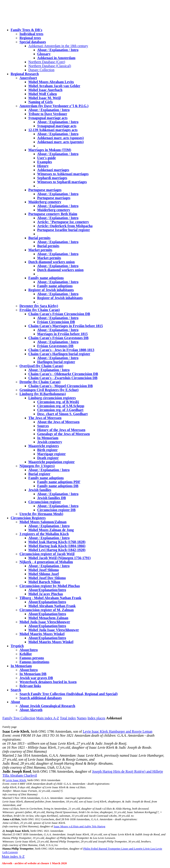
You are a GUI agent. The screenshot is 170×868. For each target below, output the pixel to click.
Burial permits (39, 238)
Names (82, 718)
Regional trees (30, 38)
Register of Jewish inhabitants (51, 290)
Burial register (39, 474)
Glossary (44, 54)
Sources (43, 426)
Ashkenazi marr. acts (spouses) (60, 138)
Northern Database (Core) (47, 62)
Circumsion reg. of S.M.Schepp (61, 406)
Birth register (47, 450)
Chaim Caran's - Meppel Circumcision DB (61, 386)
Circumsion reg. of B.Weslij (58, 402)
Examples (45, 162)
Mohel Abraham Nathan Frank (52, 606)
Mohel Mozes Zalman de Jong (51, 530)
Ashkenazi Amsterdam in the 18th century (58, 46)
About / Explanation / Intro (58, 50)
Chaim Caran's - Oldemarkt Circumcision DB (63, 374)
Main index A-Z (47, 718)
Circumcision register (45, 502)
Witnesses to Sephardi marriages (62, 182)
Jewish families (40, 490)
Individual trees (31, 34)
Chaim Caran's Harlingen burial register (59, 354)
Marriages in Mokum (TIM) (50, 150)
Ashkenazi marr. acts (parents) (60, 142)
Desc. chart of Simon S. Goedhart (62, 414)
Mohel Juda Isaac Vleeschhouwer (54, 630)
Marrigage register (51, 454)
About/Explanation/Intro (47, 590)
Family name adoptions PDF (59, 482)
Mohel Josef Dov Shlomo (47, 578)
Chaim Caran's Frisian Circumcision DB (59, 314)
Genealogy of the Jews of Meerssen (64, 434)
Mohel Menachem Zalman (48, 618)
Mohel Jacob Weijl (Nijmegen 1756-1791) (59, 558)
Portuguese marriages (45, 190)
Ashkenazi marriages (53, 170)
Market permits (40, 250)
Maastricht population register (51, 462)
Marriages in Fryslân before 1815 (62, 334)
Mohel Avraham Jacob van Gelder (54, 86)
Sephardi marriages (52, 178)
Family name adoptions (46, 278)
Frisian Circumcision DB (56, 322)
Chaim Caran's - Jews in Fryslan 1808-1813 (61, 350)
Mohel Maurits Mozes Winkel (51, 642)
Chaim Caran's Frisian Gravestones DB (58, 338)
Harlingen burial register (56, 362)
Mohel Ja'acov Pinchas (46, 594)
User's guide (46, 158)
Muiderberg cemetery (45, 202)
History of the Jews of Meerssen (61, 430)
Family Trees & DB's (26, 30)
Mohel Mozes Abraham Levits (51, 82)
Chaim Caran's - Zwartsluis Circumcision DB (63, 378)
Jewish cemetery (50, 442)
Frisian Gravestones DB (55, 346)
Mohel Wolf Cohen (43, 94)
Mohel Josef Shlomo (44, 570)
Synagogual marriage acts (48, 118)
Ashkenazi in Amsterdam (56, 58)
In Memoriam (48, 438)
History (43, 166)
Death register (48, 458)
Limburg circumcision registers (52, 398)
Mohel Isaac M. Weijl (44, 98)
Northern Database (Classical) (50, 66)
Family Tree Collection (19, 718)
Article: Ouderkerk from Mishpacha (65, 226)
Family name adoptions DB (58, 486)
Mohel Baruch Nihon (44, 582)
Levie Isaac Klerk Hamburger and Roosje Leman (118, 731)
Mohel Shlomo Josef (44, 574)
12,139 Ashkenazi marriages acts (53, 130)
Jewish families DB (52, 498)
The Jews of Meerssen (45, 418)
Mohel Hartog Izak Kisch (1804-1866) (57, 546)
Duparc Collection (41, 70)
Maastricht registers (44, 446)
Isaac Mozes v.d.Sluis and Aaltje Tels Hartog (80, 826)
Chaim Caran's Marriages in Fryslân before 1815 (66, 326)
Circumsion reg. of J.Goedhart (60, 410)
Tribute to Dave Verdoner (48, 114)
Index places (96, 718)
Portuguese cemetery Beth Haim (53, 214)
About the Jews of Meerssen (58, 422)
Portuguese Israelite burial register (64, 230)
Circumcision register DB (56, 510)
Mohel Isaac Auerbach (45, 90)
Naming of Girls (41, 102)
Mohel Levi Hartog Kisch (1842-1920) (57, 550)
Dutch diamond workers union (51, 262)
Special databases (33, 42)
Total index (68, 718)
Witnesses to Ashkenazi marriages (63, 174)
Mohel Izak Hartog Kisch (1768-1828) (57, 542)
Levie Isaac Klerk (16, 780)
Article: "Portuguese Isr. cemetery (63, 222)
